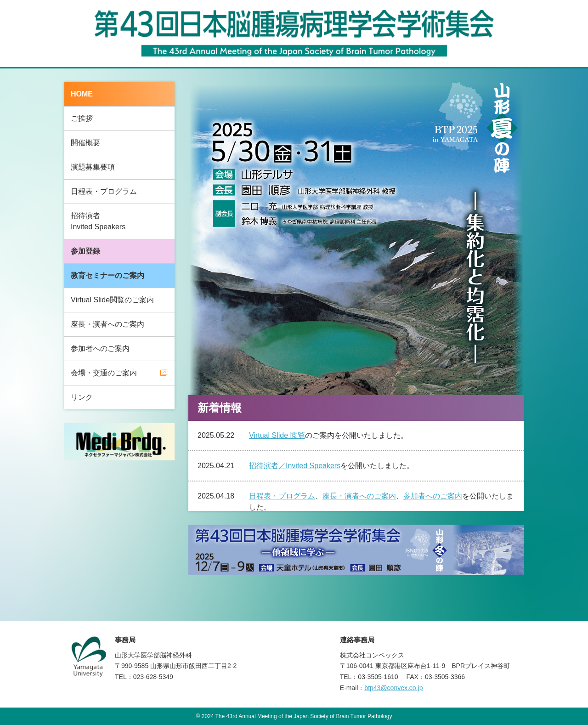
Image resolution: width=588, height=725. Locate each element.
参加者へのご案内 (100, 348)
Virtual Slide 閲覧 (277, 435)
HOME (82, 94)
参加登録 (85, 251)
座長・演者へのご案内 (107, 324)
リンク (82, 397)
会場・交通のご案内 (104, 373)
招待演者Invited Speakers (98, 221)
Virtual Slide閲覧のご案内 (112, 300)
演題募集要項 (93, 167)
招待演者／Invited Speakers (295, 466)
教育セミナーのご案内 (107, 275)
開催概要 (85, 143)
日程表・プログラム (104, 191)
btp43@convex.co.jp (393, 688)
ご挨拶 (82, 118)
